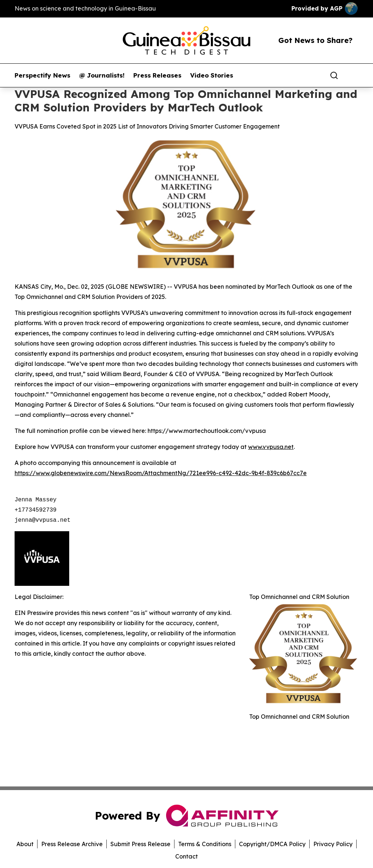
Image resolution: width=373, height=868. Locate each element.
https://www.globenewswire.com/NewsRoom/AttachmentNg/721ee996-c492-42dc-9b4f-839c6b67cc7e (161, 473)
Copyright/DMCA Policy (272, 844)
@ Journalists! (102, 75)
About (25, 844)
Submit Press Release (140, 844)
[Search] (334, 75)
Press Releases (157, 75)
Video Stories (212, 75)
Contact (186, 856)
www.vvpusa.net (271, 447)
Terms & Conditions (205, 844)
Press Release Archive (72, 844)
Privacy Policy (333, 844)
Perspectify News (42, 75)
